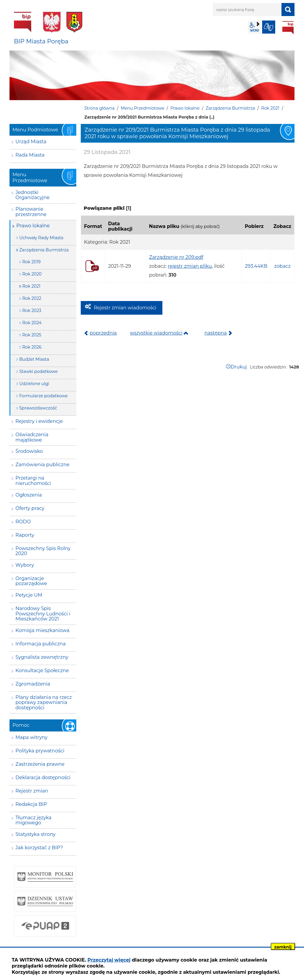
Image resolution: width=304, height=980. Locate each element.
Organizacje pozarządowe (31, 581)
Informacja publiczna (41, 644)
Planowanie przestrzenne (31, 212)
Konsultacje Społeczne (42, 671)
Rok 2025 (32, 335)
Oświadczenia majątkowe (32, 437)
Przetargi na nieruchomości (33, 481)
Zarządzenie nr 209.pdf (176, 257)
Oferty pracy (30, 508)
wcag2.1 (254, 27)
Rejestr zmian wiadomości (125, 308)
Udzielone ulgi (34, 384)
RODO (23, 522)
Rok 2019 (31, 262)
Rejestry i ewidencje (39, 421)
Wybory (25, 565)
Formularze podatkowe (43, 396)
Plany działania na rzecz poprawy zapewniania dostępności (44, 702)
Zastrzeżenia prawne (40, 764)
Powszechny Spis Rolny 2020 (43, 551)
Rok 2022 (32, 298)
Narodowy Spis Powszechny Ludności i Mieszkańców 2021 (43, 614)
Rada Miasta (30, 155)
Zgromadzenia (33, 684)
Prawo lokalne (185, 108)
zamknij (283, 947)
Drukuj (239, 367)
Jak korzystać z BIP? (39, 848)
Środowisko (29, 451)
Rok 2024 (32, 323)
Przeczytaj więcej (109, 960)
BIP (288, 28)
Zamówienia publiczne (42, 465)
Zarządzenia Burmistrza (230, 108)
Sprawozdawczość (38, 408)
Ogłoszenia (29, 495)
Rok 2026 (32, 347)
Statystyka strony (35, 834)
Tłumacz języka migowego (33, 820)
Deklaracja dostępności (43, 777)
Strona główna (99, 108)
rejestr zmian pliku (190, 266)
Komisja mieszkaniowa (42, 630)
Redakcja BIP (31, 804)
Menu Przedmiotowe (143, 108)
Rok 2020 (32, 274)
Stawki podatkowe (38, 371)
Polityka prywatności (40, 751)
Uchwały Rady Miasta (41, 238)
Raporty (25, 535)
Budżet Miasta (34, 359)
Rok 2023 (32, 311)
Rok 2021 (270, 108)
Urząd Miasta (31, 142)
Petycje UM (29, 595)
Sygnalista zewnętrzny (42, 657)
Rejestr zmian (32, 791)
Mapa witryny (31, 737)
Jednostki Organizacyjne (33, 195)
